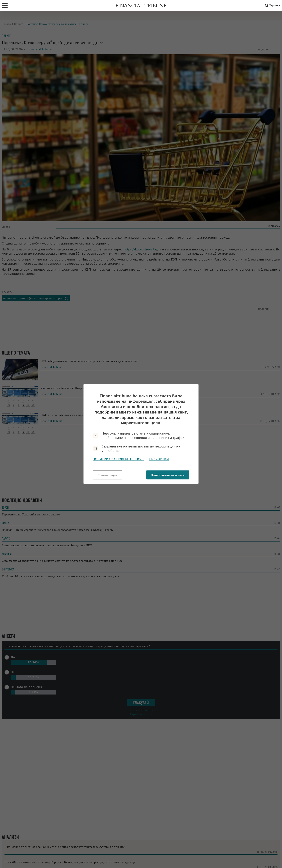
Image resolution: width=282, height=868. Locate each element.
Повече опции (107, 475)
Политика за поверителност (118, 459)
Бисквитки (159, 459)
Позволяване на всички (168, 475)
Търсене (272, 5)
